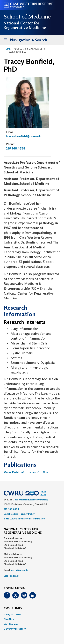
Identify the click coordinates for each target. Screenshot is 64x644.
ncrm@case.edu (20, 570)
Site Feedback (11, 576)
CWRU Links (13, 608)
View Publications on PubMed (27, 472)
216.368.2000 (11, 509)
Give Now (9, 619)
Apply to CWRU (12, 614)
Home (7, 49)
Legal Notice (11, 514)
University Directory (15, 629)
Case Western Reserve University (30, 500)
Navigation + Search (24, 41)
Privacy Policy (27, 514)
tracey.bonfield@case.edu (24, 136)
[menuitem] (32, 614)
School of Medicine (27, 17)
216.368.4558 (16, 148)
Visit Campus (11, 624)
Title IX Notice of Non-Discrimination (24, 519)
